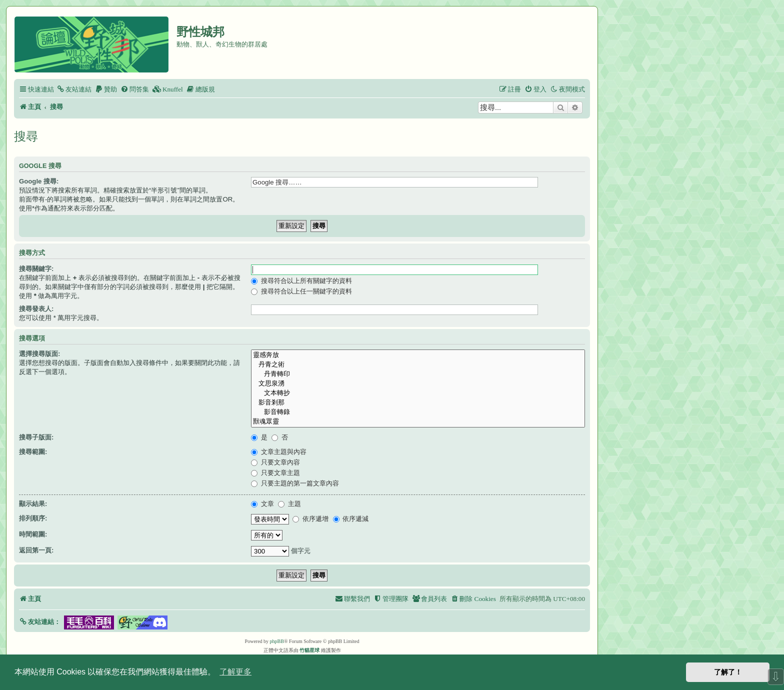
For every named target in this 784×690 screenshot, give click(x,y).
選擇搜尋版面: (39, 354)
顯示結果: (33, 504)
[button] (40, 622)
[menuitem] (74, 89)
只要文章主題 (275, 473)
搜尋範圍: (33, 452)
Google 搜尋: (39, 181)
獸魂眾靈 (418, 422)
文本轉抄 (418, 393)
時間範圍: (33, 534)
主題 (289, 504)
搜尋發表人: (36, 309)
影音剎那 (418, 403)
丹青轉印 (418, 374)
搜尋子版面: (36, 437)
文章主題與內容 (279, 452)
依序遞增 (310, 519)
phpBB (277, 641)
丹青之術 (418, 365)
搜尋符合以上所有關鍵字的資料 (301, 281)
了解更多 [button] (235, 672)
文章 (262, 504)
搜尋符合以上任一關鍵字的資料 (301, 291)
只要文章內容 (275, 462)
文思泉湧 (418, 384)
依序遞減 (351, 519)
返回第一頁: (36, 550)
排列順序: (33, 518)
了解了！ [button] (728, 672)
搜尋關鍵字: (36, 269)
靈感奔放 (418, 355)
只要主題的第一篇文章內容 (295, 483)
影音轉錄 (418, 412)
